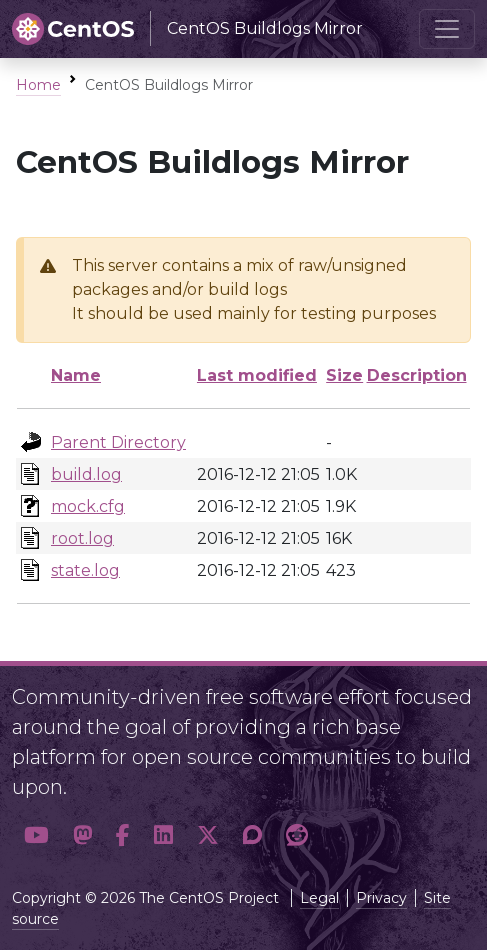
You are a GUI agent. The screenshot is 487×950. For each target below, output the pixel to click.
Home (38, 85)
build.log (86, 474)
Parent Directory (118, 442)
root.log (82, 538)
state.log (85, 570)
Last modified (257, 375)
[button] (36, 835)
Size (344, 375)
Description (417, 375)
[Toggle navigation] (447, 29)
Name (76, 375)
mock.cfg (88, 506)
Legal (319, 898)
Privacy (381, 898)
